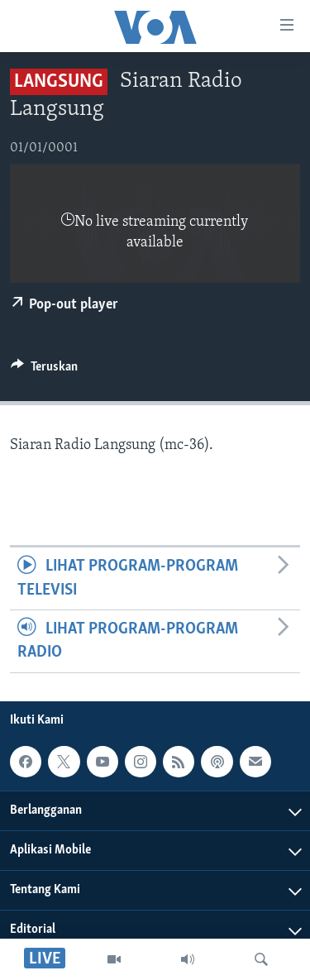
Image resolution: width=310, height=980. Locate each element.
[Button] (44, 370)
